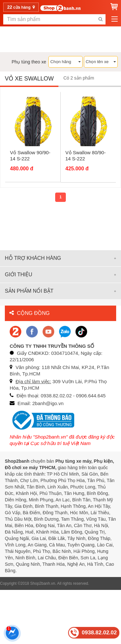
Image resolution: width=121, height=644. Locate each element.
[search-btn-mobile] (100, 19)
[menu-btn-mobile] (115, 19)
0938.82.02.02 (99, 633)
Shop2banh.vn (43, 583)
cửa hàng (21, 7)
